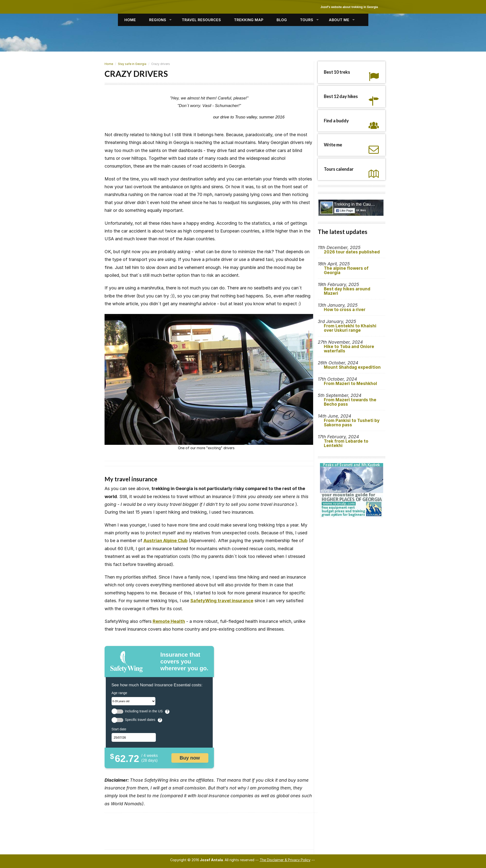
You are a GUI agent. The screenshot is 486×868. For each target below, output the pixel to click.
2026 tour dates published (352, 252)
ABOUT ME (339, 20)
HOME (130, 20)
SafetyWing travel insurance (222, 601)
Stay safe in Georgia (132, 64)
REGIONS (158, 20)
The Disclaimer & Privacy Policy (285, 860)
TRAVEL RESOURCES (201, 20)
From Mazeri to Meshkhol (350, 384)
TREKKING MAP (249, 20)
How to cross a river (345, 310)
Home (109, 64)
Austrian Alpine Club (165, 541)
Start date (119, 729)
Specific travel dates (140, 720)
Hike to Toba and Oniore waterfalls (349, 349)
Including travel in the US (144, 711)
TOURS (307, 20)
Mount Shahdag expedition (352, 367)
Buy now (190, 758)
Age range (119, 693)
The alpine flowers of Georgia (346, 270)
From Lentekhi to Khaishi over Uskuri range (350, 328)
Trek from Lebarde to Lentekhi (346, 443)
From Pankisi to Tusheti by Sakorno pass (352, 423)
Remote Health (169, 621)
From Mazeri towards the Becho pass (350, 402)
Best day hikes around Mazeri (347, 291)
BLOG (282, 20)
